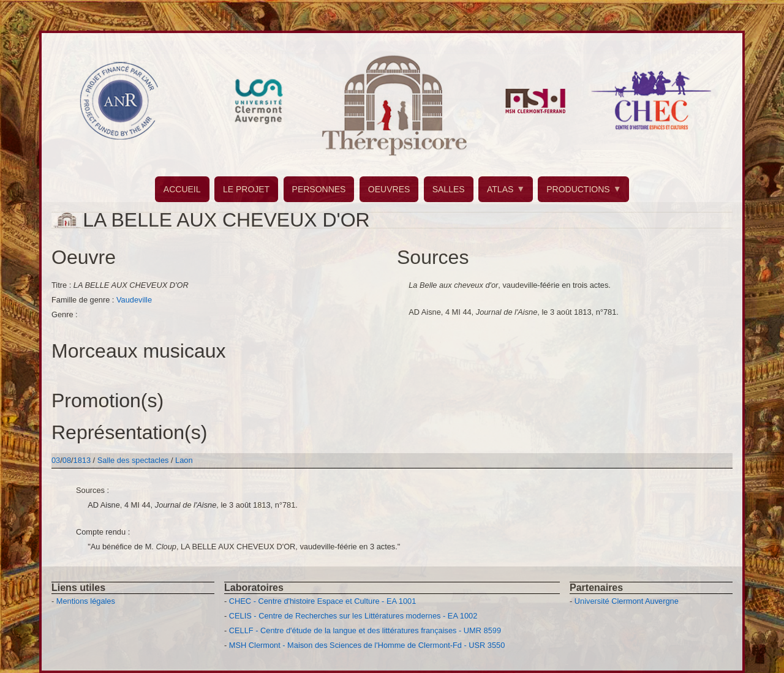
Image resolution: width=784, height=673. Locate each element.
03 (56, 460)
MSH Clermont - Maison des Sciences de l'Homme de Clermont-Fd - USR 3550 (367, 645)
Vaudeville (134, 300)
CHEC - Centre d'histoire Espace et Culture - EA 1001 (322, 601)
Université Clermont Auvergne (627, 601)
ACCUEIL (182, 189)
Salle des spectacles (134, 460)
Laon (184, 460)
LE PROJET (246, 189)
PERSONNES (319, 189)
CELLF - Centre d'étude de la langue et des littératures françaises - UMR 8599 (365, 630)
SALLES (449, 189)
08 (67, 460)
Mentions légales (86, 601)
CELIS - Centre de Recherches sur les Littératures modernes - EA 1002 (353, 616)
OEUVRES (389, 189)
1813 (82, 460)
